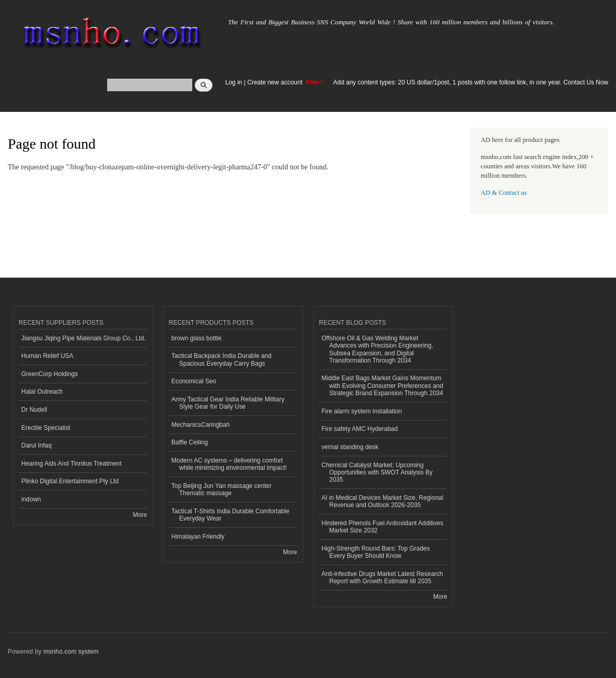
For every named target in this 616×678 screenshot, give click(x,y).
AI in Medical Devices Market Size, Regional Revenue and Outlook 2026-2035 (383, 501)
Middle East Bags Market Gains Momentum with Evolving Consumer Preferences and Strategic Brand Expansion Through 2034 (383, 386)
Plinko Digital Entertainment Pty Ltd (70, 481)
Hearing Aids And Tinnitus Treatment (71, 464)
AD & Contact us (504, 193)
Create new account (276, 82)
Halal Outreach (42, 392)
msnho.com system (71, 652)
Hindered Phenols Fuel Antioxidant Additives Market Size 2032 (383, 527)
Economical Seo (194, 381)
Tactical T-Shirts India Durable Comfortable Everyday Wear (231, 515)
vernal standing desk (350, 447)
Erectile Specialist (46, 428)
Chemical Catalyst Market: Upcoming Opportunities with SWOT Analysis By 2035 (377, 473)
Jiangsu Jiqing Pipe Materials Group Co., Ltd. (83, 338)
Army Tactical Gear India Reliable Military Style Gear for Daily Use (228, 403)
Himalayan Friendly (198, 537)
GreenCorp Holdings (49, 374)
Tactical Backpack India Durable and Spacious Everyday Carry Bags (221, 359)
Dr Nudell (34, 410)
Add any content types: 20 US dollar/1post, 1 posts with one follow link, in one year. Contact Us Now (471, 82)
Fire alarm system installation (362, 411)
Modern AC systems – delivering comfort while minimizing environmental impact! (229, 464)
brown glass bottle (197, 338)
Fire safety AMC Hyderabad (360, 429)
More (140, 515)
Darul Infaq (37, 445)
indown (31, 499)
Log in (234, 82)
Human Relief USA (47, 356)
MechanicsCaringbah (201, 425)
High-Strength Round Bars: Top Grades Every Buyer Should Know (376, 552)
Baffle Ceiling (190, 442)
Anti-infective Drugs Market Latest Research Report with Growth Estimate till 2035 (382, 578)
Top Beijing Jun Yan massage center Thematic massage (221, 489)
